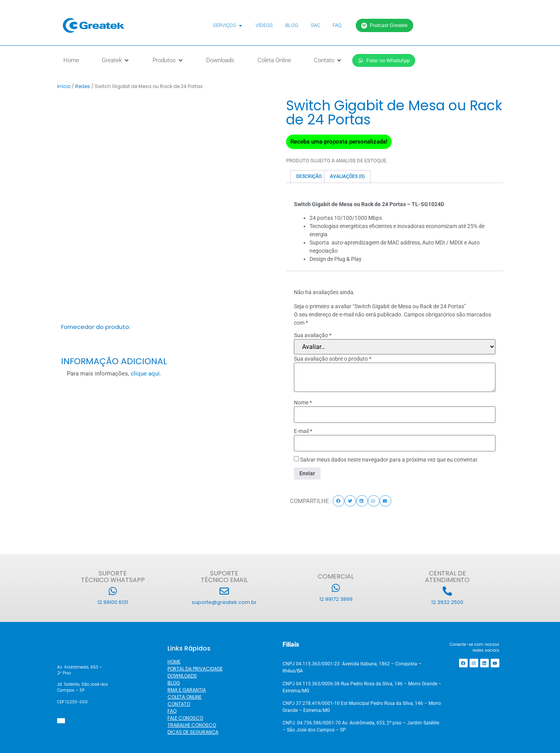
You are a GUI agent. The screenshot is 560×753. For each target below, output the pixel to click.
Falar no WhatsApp (384, 60)
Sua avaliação (313, 335)
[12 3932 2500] (447, 591)
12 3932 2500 (447, 602)
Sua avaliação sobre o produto (333, 359)
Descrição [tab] (309, 176)
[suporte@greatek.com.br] (224, 591)
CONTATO (179, 704)
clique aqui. (146, 374)
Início (64, 86)
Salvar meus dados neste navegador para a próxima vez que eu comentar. (389, 460)
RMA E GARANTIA (187, 690)
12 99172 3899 (336, 599)
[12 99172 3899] (336, 588)
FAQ (172, 711)
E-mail (303, 431)
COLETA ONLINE (185, 697)
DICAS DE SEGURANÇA (193, 732)
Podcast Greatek (384, 25)
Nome (303, 403)
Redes (83, 86)
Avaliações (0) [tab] (347, 176)
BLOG (174, 683)
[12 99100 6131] (113, 591)
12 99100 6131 (113, 602)
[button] (339, 501)
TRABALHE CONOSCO (192, 725)
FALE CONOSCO (185, 718)
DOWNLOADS (182, 676)
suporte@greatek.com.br (224, 602)
